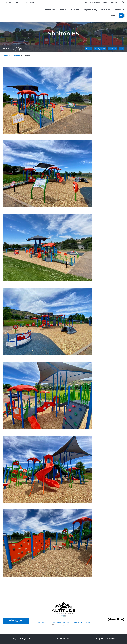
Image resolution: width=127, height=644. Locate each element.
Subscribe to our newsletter (16, 621)
